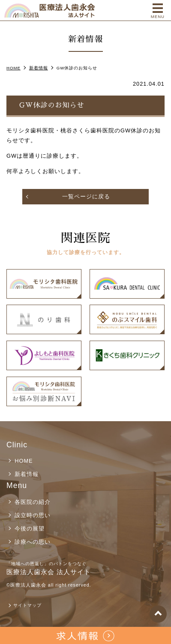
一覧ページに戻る (86, 196)
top (158, 614)
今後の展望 (30, 529)
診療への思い (33, 542)
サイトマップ (27, 605)
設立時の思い (33, 515)
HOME (24, 461)
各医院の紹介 (33, 502)
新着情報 (27, 474)
